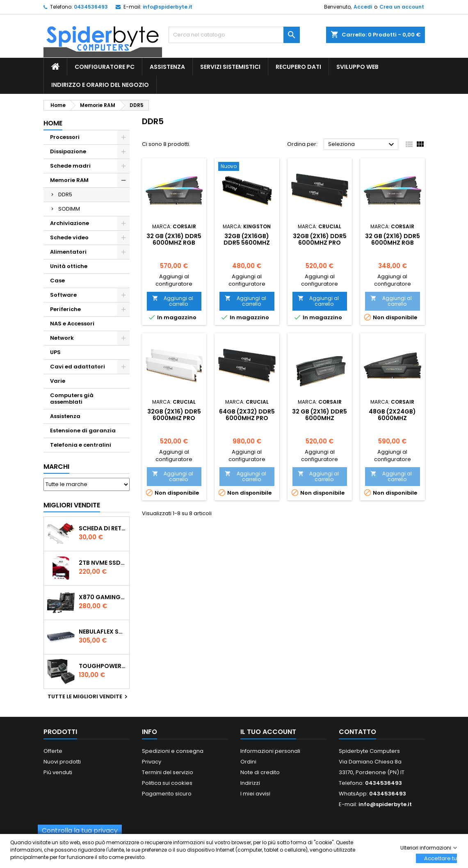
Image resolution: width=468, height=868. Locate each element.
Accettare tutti (441, 858)
